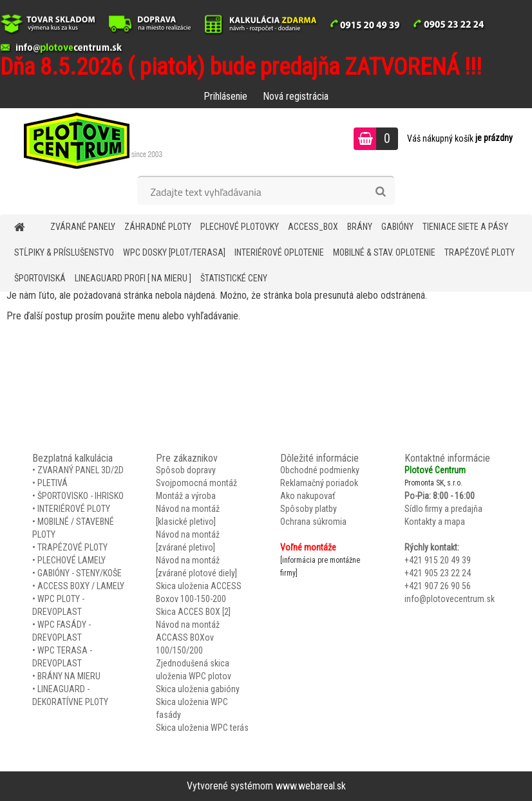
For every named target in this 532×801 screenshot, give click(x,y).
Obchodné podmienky (320, 470)
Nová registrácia (296, 96)
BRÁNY (360, 227)
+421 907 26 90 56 (438, 586)
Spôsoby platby (309, 509)
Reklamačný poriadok (319, 483)
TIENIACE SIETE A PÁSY (465, 227)
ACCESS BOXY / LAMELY (81, 586)
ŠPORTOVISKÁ (40, 278)
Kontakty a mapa (435, 522)
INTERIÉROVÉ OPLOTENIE (279, 252)
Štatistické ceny (234, 278)
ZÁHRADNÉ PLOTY (158, 227)
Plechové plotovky (240, 227)
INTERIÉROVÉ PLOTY (74, 509)
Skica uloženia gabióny (198, 689)
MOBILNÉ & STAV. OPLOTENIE (384, 252)
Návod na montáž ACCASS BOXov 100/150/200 (188, 637)
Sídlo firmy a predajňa (443, 509)
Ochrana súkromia (313, 522)
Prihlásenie (225, 96)
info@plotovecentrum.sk (450, 599)
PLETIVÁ (52, 483)
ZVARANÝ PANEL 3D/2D (81, 470)
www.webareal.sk (311, 786)
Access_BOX (313, 227)
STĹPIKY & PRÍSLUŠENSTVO (64, 252)
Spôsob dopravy (186, 470)
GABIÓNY (397, 227)
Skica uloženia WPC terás (202, 728)
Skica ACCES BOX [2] (193, 612)
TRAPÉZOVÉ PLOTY (480, 252)
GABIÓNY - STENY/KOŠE (80, 573)
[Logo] (89, 140)
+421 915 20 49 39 (438, 560)
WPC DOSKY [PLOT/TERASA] (174, 252)
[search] (380, 192)
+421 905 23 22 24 (438, 573)
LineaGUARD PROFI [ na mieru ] (133, 278)
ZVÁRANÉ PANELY (83, 227)
